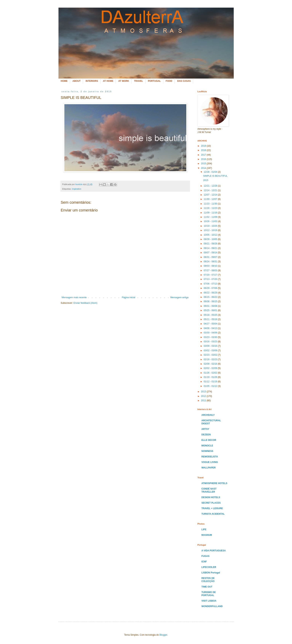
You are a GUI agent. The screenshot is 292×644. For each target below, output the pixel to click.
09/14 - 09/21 (211, 248)
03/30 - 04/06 (211, 333)
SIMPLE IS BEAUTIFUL (215, 176)
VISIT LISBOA (209, 601)
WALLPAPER (209, 468)
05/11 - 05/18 (211, 319)
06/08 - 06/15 (211, 301)
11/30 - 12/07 (211, 199)
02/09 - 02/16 (211, 364)
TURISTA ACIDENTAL (213, 514)
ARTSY (205, 429)
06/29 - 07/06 (211, 288)
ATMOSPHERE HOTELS (214, 483)
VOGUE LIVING (210, 462)
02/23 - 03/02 (211, 355)
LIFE (204, 530)
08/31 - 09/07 (211, 257)
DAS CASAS (184, 81)
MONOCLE (207, 446)
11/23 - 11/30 (211, 204)
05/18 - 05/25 (211, 315)
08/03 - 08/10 (211, 266)
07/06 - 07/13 (211, 284)
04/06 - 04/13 (211, 328)
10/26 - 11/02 (211, 221)
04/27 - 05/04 (211, 324)
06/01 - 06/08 (211, 306)
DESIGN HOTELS (211, 497)
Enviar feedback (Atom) (85, 303)
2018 (204, 150)
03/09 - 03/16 (211, 346)
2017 (204, 155)
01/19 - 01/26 (211, 377)
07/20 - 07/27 (211, 275)
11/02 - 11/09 (211, 217)
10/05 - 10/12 (211, 235)
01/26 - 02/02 (211, 373)
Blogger (163, 635)
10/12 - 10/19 (211, 230)
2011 (204, 401)
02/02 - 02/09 (211, 368)
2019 (204, 146)
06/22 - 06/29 (211, 293)
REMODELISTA (210, 457)
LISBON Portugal (211, 573)
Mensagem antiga (179, 297)
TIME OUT (207, 587)
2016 (204, 159)
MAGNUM (207, 535)
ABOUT (77, 81)
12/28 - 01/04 (211, 172)
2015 (204, 164)
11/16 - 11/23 (211, 208)
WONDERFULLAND (212, 606)
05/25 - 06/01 (211, 310)
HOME (64, 81)
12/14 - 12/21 (211, 190)
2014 (204, 168)
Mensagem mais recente (74, 297)
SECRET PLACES (211, 503)
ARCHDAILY (208, 415)
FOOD (169, 81)
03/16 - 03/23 (211, 342)
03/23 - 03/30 (211, 337)
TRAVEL (138, 81)
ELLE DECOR (209, 440)
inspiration (77, 189)
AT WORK (124, 81)
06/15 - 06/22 (211, 297)
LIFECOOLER (209, 567)
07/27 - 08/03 (211, 270)
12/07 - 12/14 (211, 195)
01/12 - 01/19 (211, 382)
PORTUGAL (154, 81)
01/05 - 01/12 (211, 386)
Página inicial (128, 297)
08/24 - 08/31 (211, 262)
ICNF (204, 562)
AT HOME (108, 81)
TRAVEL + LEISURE (212, 508)
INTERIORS (92, 81)
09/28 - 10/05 (211, 239)
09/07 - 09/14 (211, 253)
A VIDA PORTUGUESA (214, 551)
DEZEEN (206, 435)
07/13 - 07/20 (211, 279)
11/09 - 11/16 (211, 213)
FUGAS (206, 556)
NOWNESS (207, 451)
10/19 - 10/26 (211, 226)
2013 (204, 392)
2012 (204, 396)
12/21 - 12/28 (211, 186)
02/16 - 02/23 (211, 359)
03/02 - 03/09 (211, 351)
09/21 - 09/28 (211, 244)
